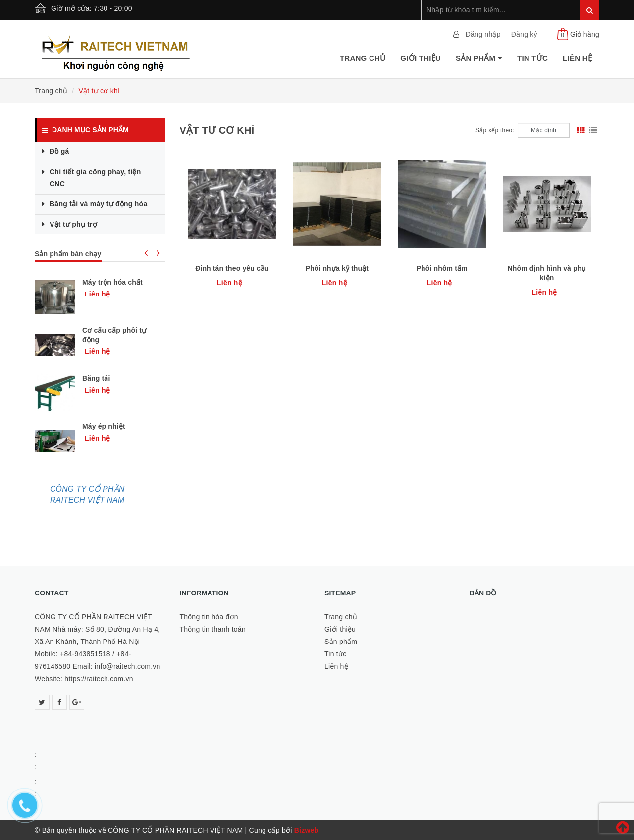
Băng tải (96, 378)
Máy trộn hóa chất (112, 282)
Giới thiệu (421, 58)
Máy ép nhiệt (104, 426)
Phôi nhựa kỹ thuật (337, 268)
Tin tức (532, 58)
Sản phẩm (479, 58)
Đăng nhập (483, 34)
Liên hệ (577, 58)
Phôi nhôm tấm (442, 268)
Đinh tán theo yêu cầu (232, 268)
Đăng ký (524, 34)
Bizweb (307, 830)
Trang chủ (363, 58)
